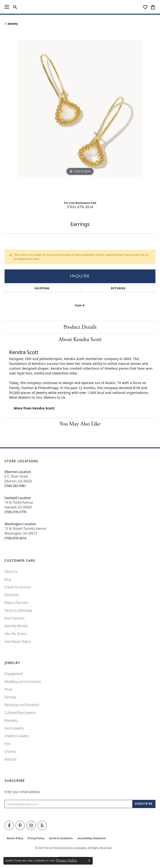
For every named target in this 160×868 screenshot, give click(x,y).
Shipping (42, 289)
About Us (11, 571)
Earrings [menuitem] (11, 697)
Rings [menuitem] (8, 689)
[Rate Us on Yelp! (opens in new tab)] (42, 825)
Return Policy (15, 838)
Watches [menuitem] (11, 759)
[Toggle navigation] (7, 7)
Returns (118, 289)
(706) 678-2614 (80, 207)
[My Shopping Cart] (153, 7)
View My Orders (16, 634)
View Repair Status (18, 641)
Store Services (15, 618)
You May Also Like (80, 424)
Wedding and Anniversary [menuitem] (23, 681)
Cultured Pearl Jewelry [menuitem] (20, 713)
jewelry (13, 24)
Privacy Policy (36, 838)
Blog (8, 579)
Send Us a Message (18, 610)
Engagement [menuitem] (14, 674)
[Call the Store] (15, 486)
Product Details (80, 327)
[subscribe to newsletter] (144, 804)
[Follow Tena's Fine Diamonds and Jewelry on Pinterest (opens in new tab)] (20, 825)
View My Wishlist (16, 626)
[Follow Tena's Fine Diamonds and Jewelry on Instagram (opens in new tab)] (31, 825)
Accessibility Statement (92, 838)
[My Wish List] (145, 7)
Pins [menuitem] (8, 744)
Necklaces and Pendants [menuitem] (22, 705)
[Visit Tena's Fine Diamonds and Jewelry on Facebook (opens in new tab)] (9, 825)
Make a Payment (16, 603)
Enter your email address (22, 792)
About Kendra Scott (80, 339)
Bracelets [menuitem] (11, 720)
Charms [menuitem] (10, 751)
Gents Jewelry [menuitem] (14, 728)
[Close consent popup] (89, 861)
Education (12, 595)
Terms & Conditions (61, 838)
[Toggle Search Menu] (15, 7)
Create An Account (18, 587)
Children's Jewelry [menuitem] (17, 736)
